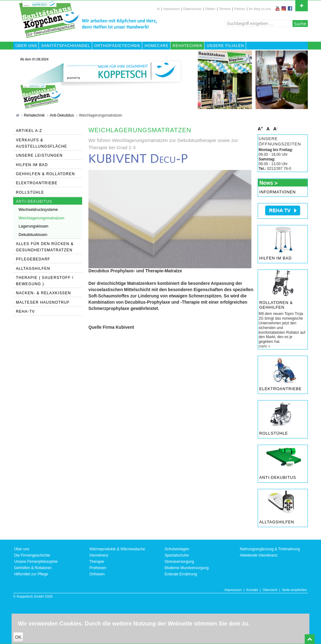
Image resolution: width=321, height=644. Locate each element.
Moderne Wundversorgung (187, 568)
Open (302, 5)
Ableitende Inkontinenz (259, 555)
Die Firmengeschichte (32, 555)
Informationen (277, 192)
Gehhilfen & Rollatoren (33, 568)
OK (18, 637)
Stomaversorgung (179, 562)
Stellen (210, 9)
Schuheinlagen (177, 549)
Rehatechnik (35, 115)
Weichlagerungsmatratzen (101, 115)
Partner (239, 9)
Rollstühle (274, 433)
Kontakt (252, 590)
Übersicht (270, 590)
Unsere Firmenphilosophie (36, 562)
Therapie (97, 562)
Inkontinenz (99, 555)
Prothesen (98, 568)
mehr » (264, 346)
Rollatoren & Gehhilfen (276, 305)
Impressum (171, 9)
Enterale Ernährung (181, 574)
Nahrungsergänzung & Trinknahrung (270, 549)
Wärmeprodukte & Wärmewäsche (117, 549)
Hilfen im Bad (275, 258)
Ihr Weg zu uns (260, 9)
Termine (225, 9)
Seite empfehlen (295, 590)
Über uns (22, 549)
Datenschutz (192, 9)
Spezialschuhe (177, 555)
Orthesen (97, 574)
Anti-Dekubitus (63, 115)
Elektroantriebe (280, 389)
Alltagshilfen (277, 522)
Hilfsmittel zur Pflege (31, 574)
